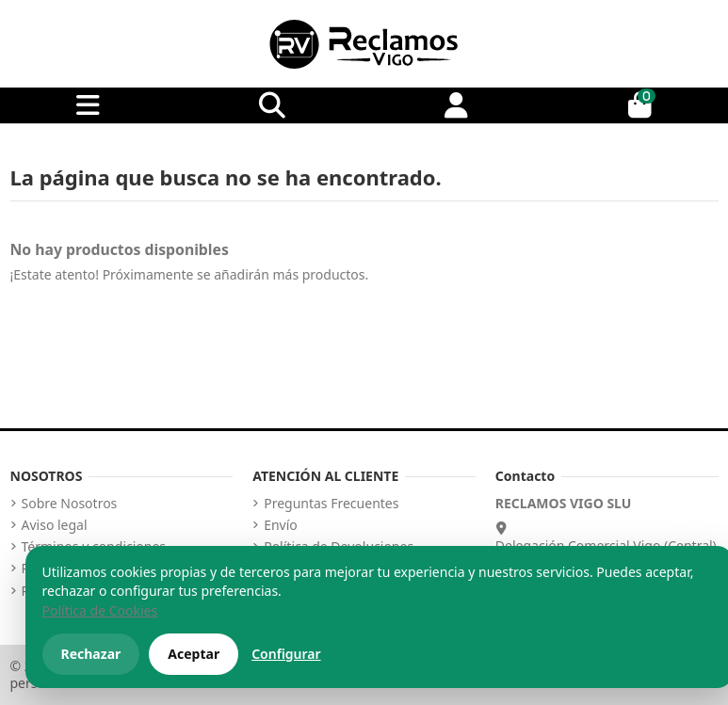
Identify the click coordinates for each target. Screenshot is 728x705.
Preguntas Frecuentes (331, 504)
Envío (281, 525)
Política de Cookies (100, 610)
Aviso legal (55, 525)
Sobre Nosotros (70, 504)
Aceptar (194, 654)
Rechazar (91, 654)
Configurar (286, 654)
